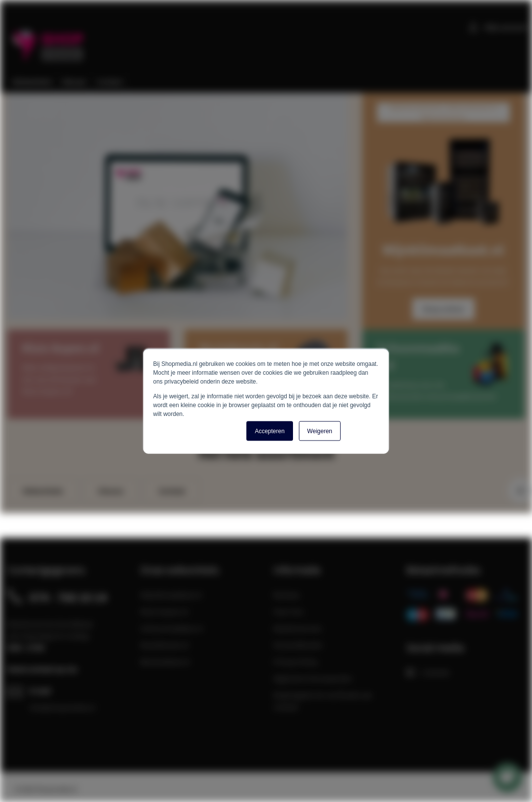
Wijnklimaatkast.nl (171, 595)
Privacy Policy (296, 662)
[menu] (270, 82)
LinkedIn (428, 672)
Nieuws (111, 491)
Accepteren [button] (270, 431)
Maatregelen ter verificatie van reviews (323, 701)
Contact (172, 491)
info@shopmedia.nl (62, 707)
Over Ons (289, 611)
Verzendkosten (298, 645)
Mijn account (506, 27)
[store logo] (49, 39)
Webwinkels (43, 491)
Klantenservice (298, 628)
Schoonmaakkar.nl (172, 628)
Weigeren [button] (320, 431)
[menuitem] (32, 82)
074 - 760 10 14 (68, 597)
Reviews (287, 595)
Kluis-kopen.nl (164, 611)
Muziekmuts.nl (165, 645)
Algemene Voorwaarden (313, 678)
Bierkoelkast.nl (165, 662)
